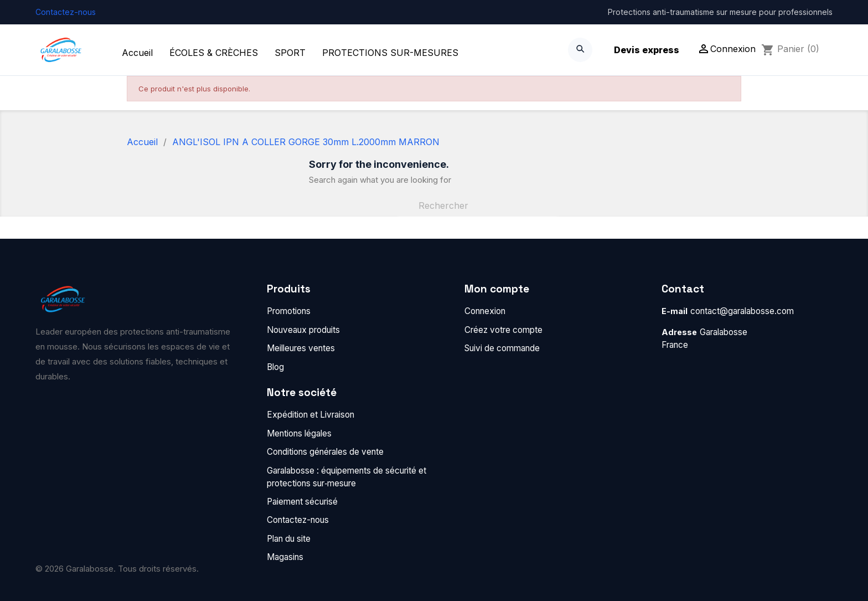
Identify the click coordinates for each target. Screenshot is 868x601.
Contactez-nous (66, 12)
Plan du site (289, 539)
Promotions (289, 311)
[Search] (580, 50)
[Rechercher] (478, 206)
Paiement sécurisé (302, 502)
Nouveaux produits (303, 330)
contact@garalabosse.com (742, 311)
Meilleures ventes (301, 348)
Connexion (485, 311)
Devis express (647, 50)
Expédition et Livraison (311, 415)
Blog (275, 367)
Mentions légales (299, 433)
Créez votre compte (503, 330)
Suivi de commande (502, 348)
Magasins (285, 557)
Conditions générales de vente (325, 452)
